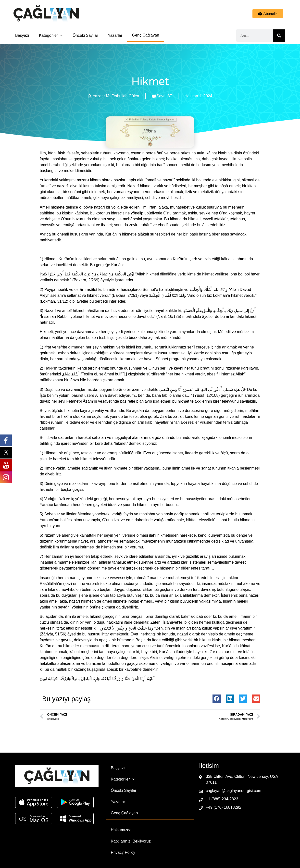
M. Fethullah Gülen (122, 96)
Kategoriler (51, 35)
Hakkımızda (121, 830)
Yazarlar (115, 35)
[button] (217, 699)
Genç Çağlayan (146, 35)
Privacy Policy (123, 852)
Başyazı (22, 35)
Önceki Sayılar (85, 35)
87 (170, 96)
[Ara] (279, 36)
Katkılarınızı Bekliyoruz (131, 841)
